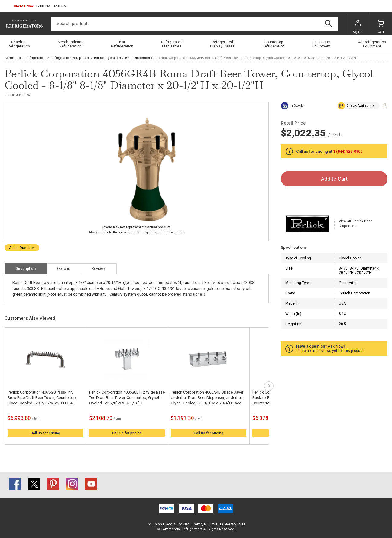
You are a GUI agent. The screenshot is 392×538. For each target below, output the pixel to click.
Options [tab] (64, 269)
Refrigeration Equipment (70, 58)
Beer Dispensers (139, 58)
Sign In (358, 27)
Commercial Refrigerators (25, 58)
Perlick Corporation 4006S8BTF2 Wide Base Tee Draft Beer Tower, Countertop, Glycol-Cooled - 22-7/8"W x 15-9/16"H (127, 398)
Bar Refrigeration (107, 58)
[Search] (194, 24)
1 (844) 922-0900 (348, 151)
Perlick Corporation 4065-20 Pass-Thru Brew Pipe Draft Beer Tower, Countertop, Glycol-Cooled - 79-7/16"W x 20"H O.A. (42, 398)
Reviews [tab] (99, 269)
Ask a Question (22, 248)
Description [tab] (26, 269)
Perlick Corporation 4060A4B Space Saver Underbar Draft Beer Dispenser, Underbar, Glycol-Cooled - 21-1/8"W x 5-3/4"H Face (207, 398)
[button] (40, 6)
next (269, 386)
